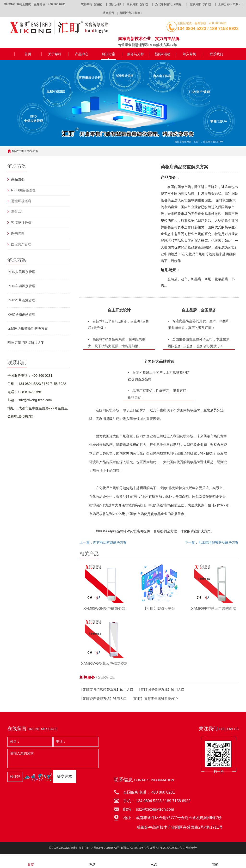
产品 (92, 862)
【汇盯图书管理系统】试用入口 (161, 692)
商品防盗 (33, 151)
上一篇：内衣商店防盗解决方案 (103, 542)
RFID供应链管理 (23, 190)
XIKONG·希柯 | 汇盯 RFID (76, 850)
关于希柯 (55, 54)
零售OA (17, 212)
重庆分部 (115, 4)
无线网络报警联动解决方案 (28, 328)
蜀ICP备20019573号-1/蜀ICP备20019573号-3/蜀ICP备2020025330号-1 (139, 850)
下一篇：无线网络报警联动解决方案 (212, 542)
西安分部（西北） (138, 4)
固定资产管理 (21, 244)
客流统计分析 (21, 223)
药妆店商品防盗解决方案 (26, 343)
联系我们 (216, 54)
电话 (154, 862)
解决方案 (109, 54)
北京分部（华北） (201, 4)
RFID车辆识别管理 (22, 286)
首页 (28, 54)
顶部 (215, 862)
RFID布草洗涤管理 (22, 300)
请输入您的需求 (53, 761)
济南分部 (109, 13)
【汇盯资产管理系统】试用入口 (103, 701)
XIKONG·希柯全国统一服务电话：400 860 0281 (35, 4)
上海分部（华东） (230, 4)
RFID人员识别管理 (22, 272)
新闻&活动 (163, 54)
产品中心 (82, 54)
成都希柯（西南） (92, 4)
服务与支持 (135, 54)
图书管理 (18, 233)
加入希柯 (190, 54)
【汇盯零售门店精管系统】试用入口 (106, 692)
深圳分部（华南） (132, 13)
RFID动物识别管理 (22, 314)
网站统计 (191, 850)
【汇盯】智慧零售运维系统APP (154, 701)
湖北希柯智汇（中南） (170, 4)
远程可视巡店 (21, 201)
